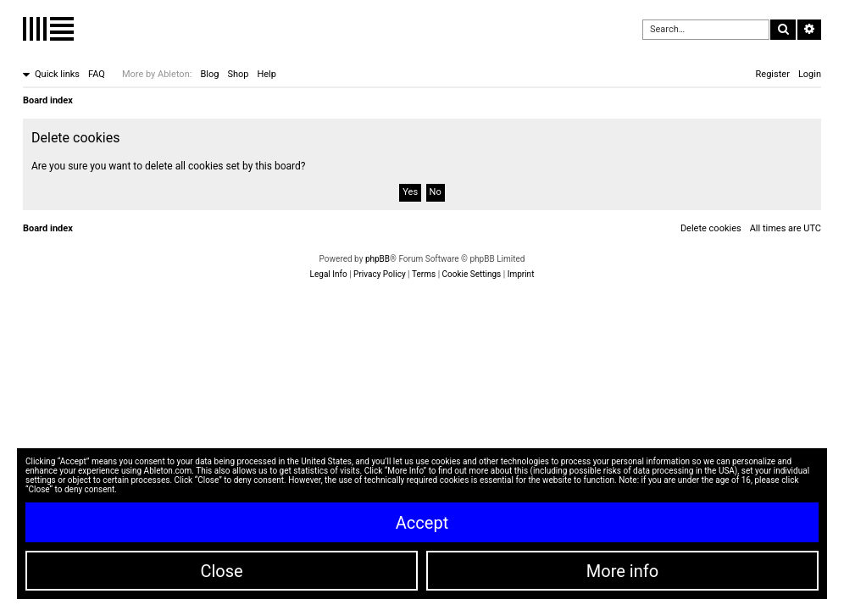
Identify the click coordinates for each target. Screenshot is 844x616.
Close (221, 571)
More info (622, 571)
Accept (422, 523)
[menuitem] (97, 75)
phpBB (378, 259)
